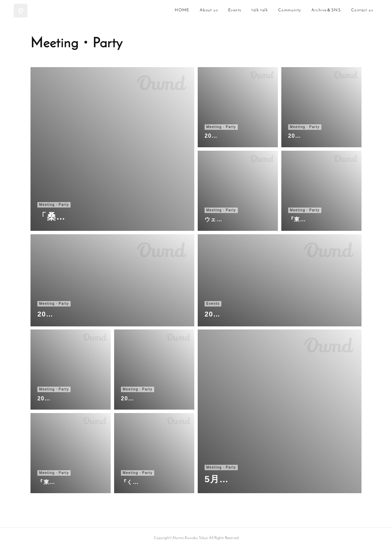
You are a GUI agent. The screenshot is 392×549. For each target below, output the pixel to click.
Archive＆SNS (326, 10)
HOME (182, 10)
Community (290, 10)
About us (209, 10)
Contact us (362, 10)
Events (235, 10)
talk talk (260, 10)
